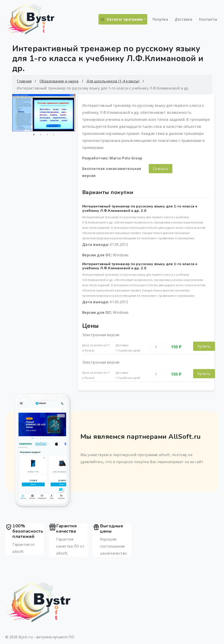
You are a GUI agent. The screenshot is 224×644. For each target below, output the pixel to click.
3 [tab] (47, 135)
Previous (9, 113)
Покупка (160, 19)
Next (79, 113)
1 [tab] (34, 135)
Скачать (161, 169)
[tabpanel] (44, 113)
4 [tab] (54, 135)
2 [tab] (40, 135)
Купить (204, 346)
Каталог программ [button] (125, 19)
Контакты (208, 19)
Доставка (183, 19)
